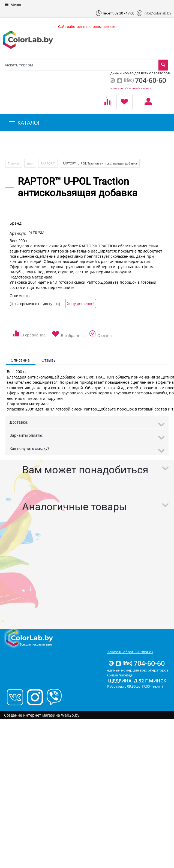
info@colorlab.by (154, 13)
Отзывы (49, 360)
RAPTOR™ (48, 163)
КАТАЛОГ (25, 123)
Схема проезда (120, 675)
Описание (20, 360)
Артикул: (18, 233)
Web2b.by (70, 715)
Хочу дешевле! (81, 303)
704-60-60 (136, 663)
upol (30, 163)
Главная (14, 163)
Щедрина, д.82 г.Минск (137, 681)
